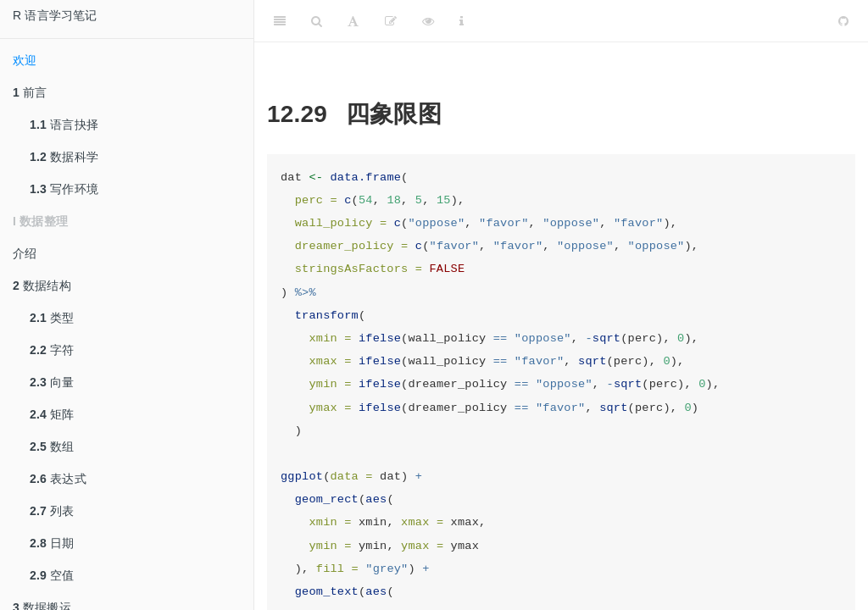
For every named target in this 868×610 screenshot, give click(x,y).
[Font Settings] (353, 21)
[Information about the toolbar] (462, 21)
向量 (52, 382)
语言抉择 (64, 125)
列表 (52, 511)
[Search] (317, 21)
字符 (52, 350)
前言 (30, 92)
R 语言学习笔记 (55, 15)
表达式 (58, 479)
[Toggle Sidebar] (280, 21)
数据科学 (64, 157)
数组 (52, 446)
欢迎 (25, 60)
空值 (52, 575)
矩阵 (52, 414)
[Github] (843, 21)
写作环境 (64, 189)
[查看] (428, 21)
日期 (52, 543)
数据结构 (42, 286)
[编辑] (391, 21)
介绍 (25, 253)
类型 (52, 318)
